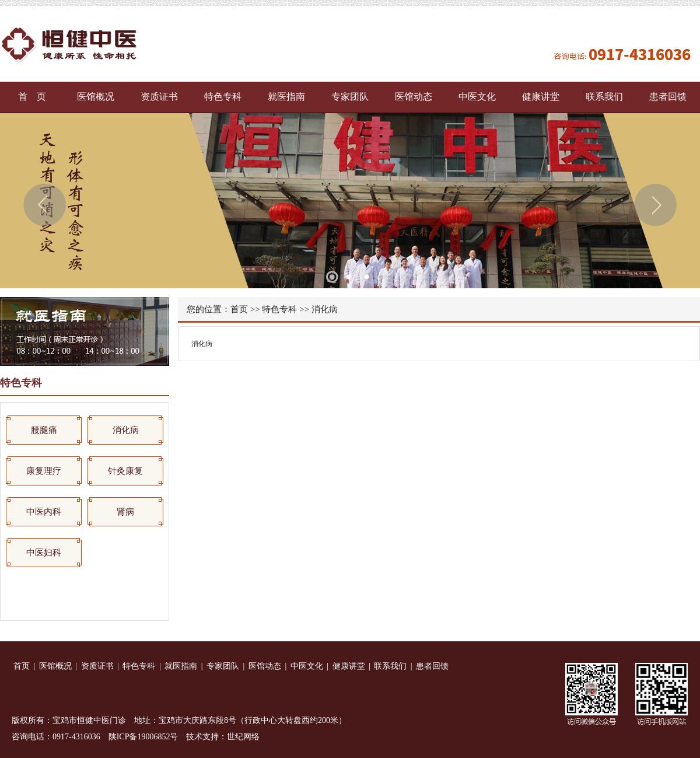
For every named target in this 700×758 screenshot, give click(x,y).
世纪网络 (243, 737)
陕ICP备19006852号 (143, 737)
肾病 (125, 512)
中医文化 (477, 97)
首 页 (32, 97)
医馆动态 (414, 97)
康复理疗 (44, 471)
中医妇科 (44, 553)
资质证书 (159, 97)
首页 (239, 309)
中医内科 (44, 512)
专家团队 (350, 97)
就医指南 (286, 97)
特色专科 (223, 97)
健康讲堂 (541, 97)
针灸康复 (125, 471)
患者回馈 (668, 97)
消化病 (126, 430)
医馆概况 (96, 97)
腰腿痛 (44, 430)
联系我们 (604, 97)
